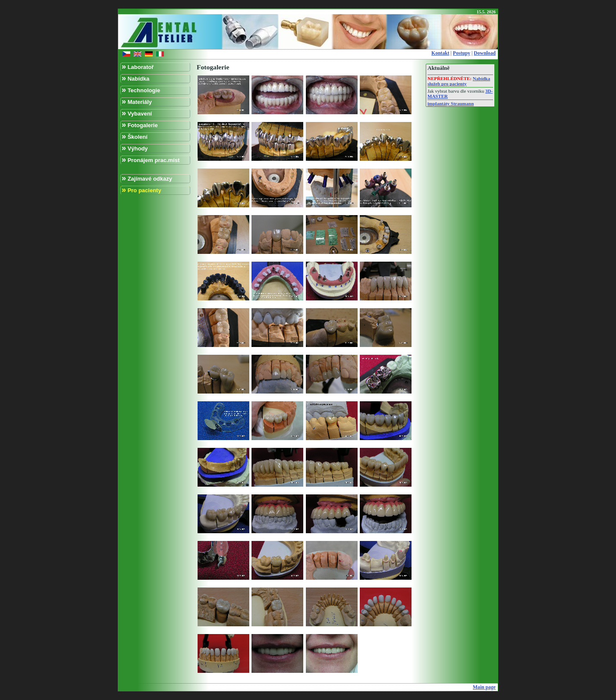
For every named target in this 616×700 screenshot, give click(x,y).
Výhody (135, 148)
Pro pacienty (141, 190)
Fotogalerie (140, 125)
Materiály (137, 102)
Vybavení (137, 113)
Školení (135, 136)
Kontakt (440, 53)
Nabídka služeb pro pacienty (459, 81)
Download (485, 53)
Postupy (462, 53)
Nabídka (135, 78)
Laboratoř (138, 67)
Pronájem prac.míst (151, 160)
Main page (484, 687)
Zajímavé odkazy (147, 178)
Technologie (141, 90)
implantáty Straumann (451, 103)
